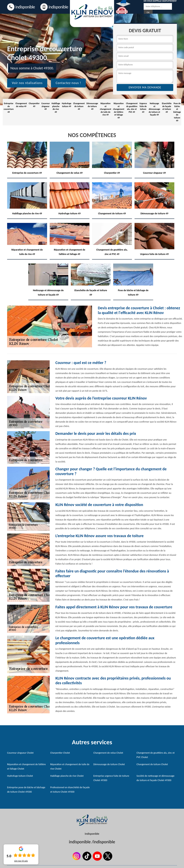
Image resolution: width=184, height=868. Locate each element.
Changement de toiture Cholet (152, 764)
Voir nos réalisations (27, 83)
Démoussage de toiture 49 (92, 106)
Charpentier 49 (34, 105)
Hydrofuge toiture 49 (67, 105)
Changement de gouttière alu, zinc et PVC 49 (132, 108)
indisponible (21, 7)
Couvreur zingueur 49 (46, 106)
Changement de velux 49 (21, 105)
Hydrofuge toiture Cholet (20, 776)
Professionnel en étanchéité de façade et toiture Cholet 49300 (70, 790)
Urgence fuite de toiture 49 (143, 108)
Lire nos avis (21, 861)
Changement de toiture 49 (79, 106)
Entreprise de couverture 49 (9, 108)
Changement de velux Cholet (108, 753)
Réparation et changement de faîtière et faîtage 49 (119, 111)
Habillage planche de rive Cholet (67, 776)
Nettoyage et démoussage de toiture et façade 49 (154, 109)
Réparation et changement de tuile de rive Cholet (70, 767)
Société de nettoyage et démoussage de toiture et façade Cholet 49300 (156, 778)
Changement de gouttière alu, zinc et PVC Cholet (156, 755)
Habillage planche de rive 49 (56, 108)
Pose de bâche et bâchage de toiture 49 (177, 112)
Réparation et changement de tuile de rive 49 (106, 109)
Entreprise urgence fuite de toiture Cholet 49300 (111, 778)
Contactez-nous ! (68, 83)
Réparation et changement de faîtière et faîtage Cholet (26, 767)
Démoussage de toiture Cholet (109, 764)
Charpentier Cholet (60, 753)
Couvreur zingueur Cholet (20, 753)
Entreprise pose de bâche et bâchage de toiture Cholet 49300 (26, 790)
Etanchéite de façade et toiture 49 (167, 108)
